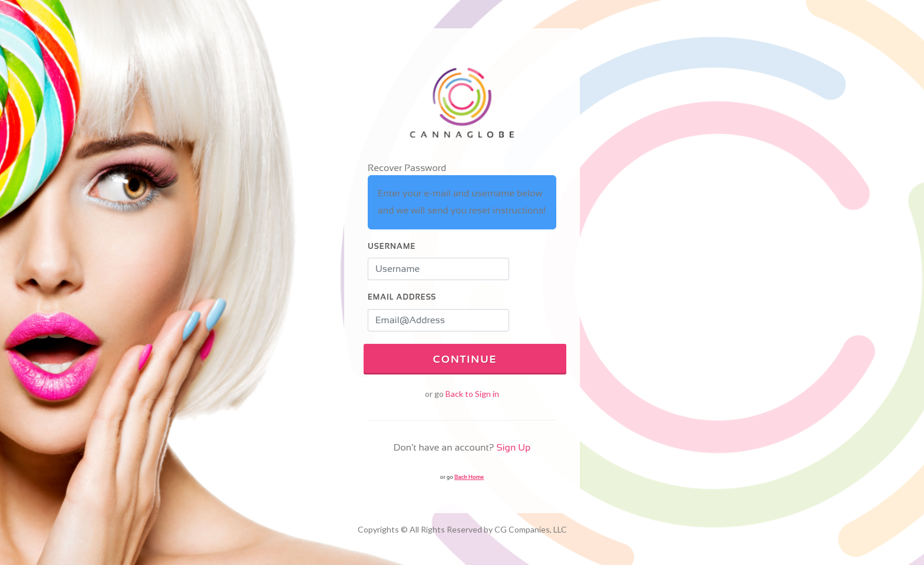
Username (392, 246)
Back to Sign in (472, 394)
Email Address (402, 297)
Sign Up (513, 447)
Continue (465, 359)
